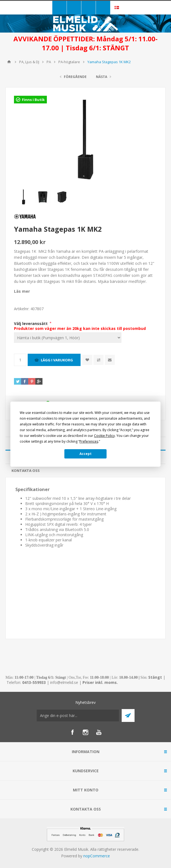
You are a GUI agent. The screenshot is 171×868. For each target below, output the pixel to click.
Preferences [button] (89, 441)
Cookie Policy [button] (104, 436)
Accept (86, 454)
